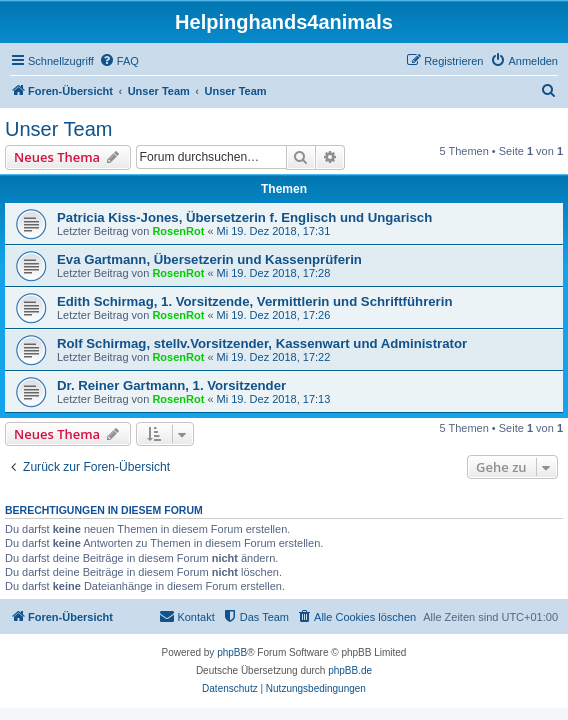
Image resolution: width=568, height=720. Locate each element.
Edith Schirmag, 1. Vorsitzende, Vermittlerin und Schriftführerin (254, 301)
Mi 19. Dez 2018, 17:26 (274, 315)
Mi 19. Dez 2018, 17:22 (274, 357)
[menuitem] (119, 61)
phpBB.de (350, 670)
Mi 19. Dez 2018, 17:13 (274, 399)
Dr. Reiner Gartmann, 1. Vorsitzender (171, 385)
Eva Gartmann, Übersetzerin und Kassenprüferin (209, 259)
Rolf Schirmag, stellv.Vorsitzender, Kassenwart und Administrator (262, 343)
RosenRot (178, 231)
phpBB (232, 652)
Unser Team (58, 129)
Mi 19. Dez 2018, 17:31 (274, 231)
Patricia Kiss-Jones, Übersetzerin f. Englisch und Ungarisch (244, 217)
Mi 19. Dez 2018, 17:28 (274, 273)
